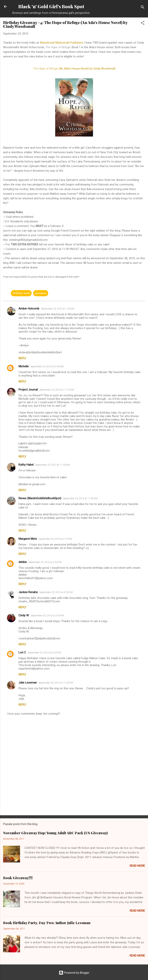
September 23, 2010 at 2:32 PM (45, 562)
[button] (143, 24)
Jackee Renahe (28, 592)
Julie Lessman (28, 683)
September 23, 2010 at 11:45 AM (80, 498)
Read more (137, 866)
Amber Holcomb (29, 309)
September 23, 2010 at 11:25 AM (57, 390)
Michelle (24, 366)
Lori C (22, 652)
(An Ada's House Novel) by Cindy (74, 69)
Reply (22, 358)
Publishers (62, 43)
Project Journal (28, 390)
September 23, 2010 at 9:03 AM (47, 366)
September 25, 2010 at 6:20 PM (44, 653)
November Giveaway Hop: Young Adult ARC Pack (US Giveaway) (55, 833)
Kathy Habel (26, 465)
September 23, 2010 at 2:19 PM (55, 539)
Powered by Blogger (74, 973)
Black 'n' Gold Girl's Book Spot (51, 6)
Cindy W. (24, 615)
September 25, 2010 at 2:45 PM (47, 615)
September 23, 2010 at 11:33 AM (52, 465)
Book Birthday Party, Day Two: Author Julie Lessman (47, 923)
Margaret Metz (28, 539)
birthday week (21, 293)
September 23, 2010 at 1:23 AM (58, 309)
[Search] (143, 8)
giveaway (41, 293)
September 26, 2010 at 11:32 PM (56, 683)
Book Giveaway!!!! (18, 878)
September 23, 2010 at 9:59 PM (56, 592)
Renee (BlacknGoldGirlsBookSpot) (40, 498)
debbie (23, 562)
